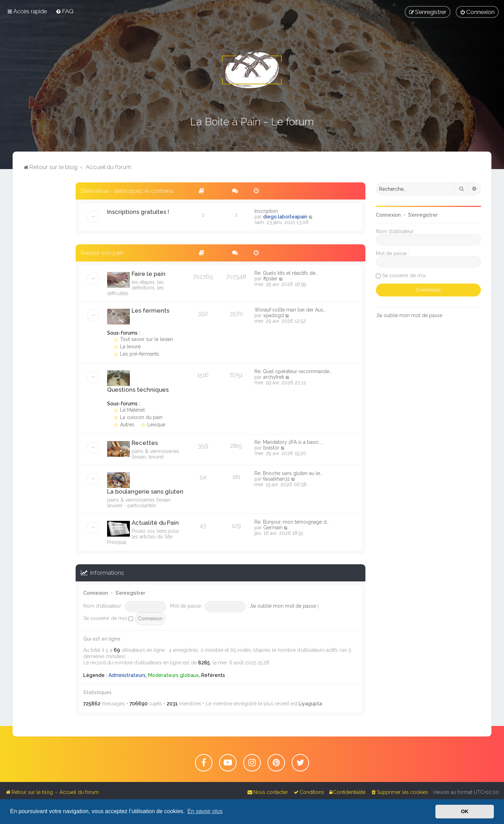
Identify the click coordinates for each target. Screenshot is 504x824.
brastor (271, 448)
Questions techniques (138, 390)
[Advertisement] (44, 287)
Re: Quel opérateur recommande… (293, 371)
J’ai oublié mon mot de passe (283, 606)
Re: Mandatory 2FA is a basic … (289, 442)
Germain (273, 528)
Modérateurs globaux (173, 675)
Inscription (266, 211)
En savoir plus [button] (205, 811)
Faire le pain (149, 274)
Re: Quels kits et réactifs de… (286, 273)
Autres (124, 425)
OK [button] (465, 811)
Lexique (153, 425)
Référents (213, 675)
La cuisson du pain (138, 417)
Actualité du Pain (155, 523)
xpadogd (274, 315)
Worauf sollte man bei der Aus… (290, 310)
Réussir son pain (102, 253)
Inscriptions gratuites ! (138, 212)
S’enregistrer (130, 593)
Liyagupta (310, 704)
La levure (127, 347)
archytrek (274, 377)
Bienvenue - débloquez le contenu (127, 191)
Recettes (145, 443)
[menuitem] (65, 11)
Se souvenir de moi (108, 618)
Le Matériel (129, 410)
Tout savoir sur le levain (143, 339)
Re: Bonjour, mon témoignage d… (292, 522)
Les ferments (150, 310)
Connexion (96, 593)
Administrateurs (127, 675)
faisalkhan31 (276, 479)
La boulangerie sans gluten (145, 491)
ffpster (270, 279)
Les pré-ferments (137, 354)
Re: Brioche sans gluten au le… (288, 473)
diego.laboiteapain (285, 217)
